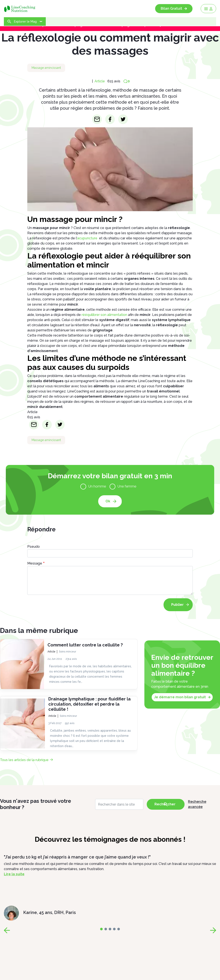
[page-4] (119, 929)
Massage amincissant (46, 68)
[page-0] (101, 929)
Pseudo (34, 547)
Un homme (97, 486)
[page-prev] (7, 930)
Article (100, 81)
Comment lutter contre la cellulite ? (85, 645)
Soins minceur (67, 652)
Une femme (127, 486)
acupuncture (87, 238)
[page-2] (110, 929)
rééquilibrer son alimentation (104, 315)
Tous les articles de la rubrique (24, 760)
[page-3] (114, 929)
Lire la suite (14, 874)
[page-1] (106, 929)
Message (35, 563)
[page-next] (213, 930)
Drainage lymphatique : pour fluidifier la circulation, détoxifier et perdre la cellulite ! (89, 704)
